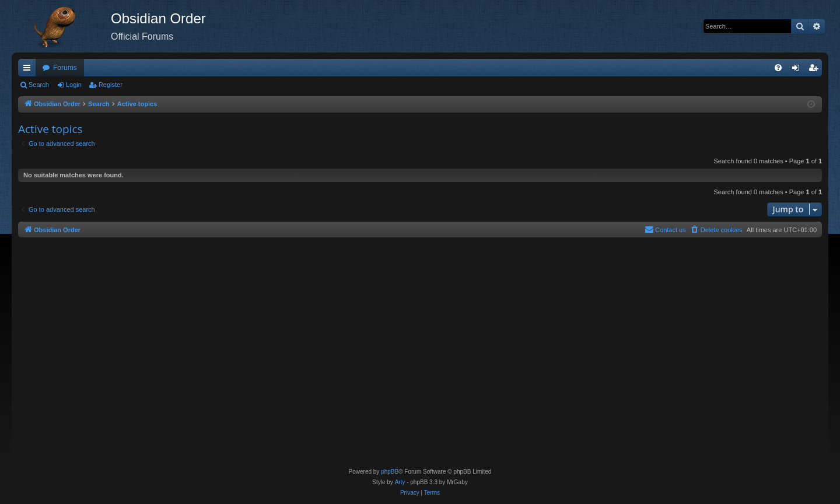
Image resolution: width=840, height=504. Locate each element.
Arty (400, 482)
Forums (65, 68)
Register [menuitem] (816, 70)
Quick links (29, 70)
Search (39, 85)
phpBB (390, 472)
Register (111, 85)
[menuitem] (778, 68)
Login (74, 85)
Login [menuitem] (798, 70)
